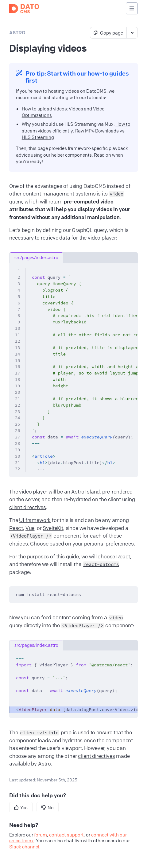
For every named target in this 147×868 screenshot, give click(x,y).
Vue (30, 528)
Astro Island (85, 492)
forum (41, 835)
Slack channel (24, 847)
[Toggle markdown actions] (132, 33)
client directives (28, 507)
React (16, 528)
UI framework (35, 520)
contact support (66, 835)
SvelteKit (53, 528)
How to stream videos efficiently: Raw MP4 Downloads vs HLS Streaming (76, 130)
